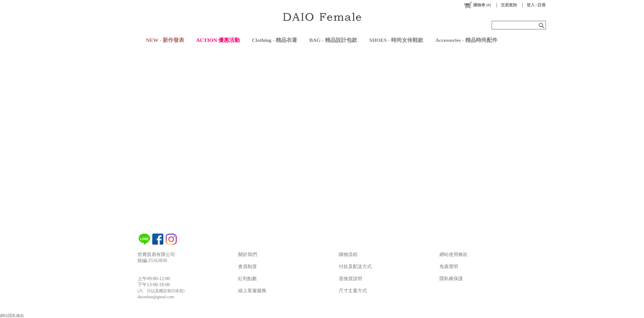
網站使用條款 (453, 255)
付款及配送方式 (355, 267)
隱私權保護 (451, 279)
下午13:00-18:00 (154, 285)
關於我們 (248, 255)
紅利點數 (248, 279)
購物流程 (348, 255)
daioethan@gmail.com (156, 297)
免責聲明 (449, 267)
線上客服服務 (252, 291)
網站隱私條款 (12, 316)
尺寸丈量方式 (353, 291)
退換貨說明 (351, 279)
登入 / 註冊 (536, 5)
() (477, 5)
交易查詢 (509, 5)
